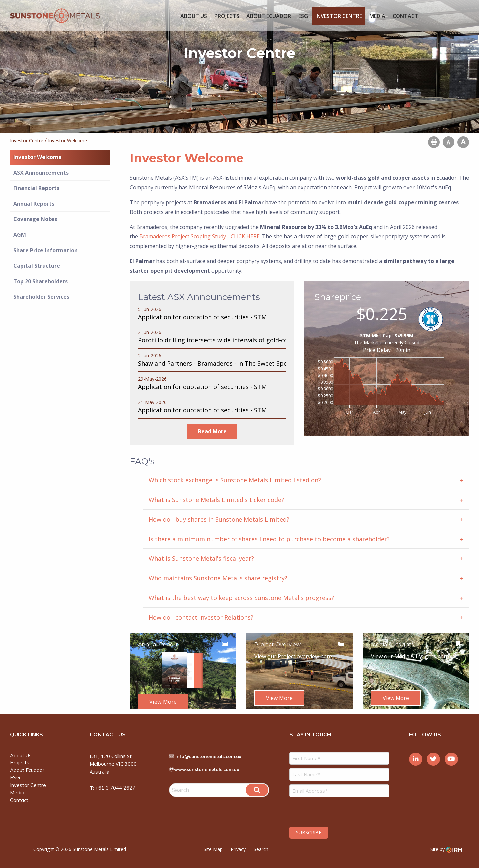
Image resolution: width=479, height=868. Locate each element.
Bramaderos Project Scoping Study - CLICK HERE (200, 236)
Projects (227, 16)
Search (261, 845)
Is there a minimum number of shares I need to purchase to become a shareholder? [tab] (269, 539)
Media (377, 16)
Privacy (238, 845)
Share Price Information (45, 250)
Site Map (213, 845)
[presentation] (330, 806)
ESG (303, 16)
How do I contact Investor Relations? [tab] (201, 617)
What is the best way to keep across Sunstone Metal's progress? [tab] (241, 598)
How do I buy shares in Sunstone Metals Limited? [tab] (219, 519)
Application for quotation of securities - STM (202, 317)
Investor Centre (339, 16)
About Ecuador (269, 16)
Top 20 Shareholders (40, 281)
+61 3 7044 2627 (115, 783)
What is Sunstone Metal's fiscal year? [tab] (201, 558)
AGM (20, 235)
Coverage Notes (35, 219)
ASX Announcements (41, 173)
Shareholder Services (41, 297)
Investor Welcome (37, 157)
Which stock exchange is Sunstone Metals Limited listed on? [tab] (235, 480)
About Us (194, 16)
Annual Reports (34, 204)
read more (212, 431)
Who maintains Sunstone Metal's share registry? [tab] (218, 578)
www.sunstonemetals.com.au (211, 765)
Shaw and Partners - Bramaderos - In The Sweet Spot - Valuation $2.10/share (248, 363)
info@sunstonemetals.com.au (212, 751)
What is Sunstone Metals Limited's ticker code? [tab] (216, 500)
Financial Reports (36, 188)
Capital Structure (37, 266)
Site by (446, 845)
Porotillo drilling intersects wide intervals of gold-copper (220, 340)
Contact (405, 16)
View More (163, 702)
